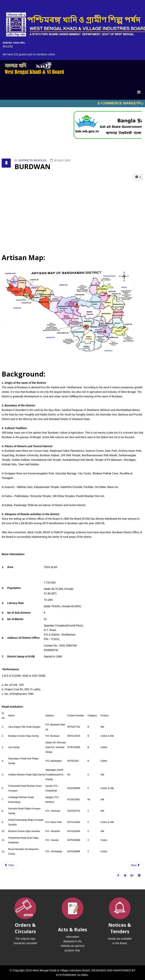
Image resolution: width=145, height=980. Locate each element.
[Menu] (139, 92)
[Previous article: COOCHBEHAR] (9, 865)
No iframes (72, 103)
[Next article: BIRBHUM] (136, 865)
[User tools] (138, 177)
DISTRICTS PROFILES (33, 160)
